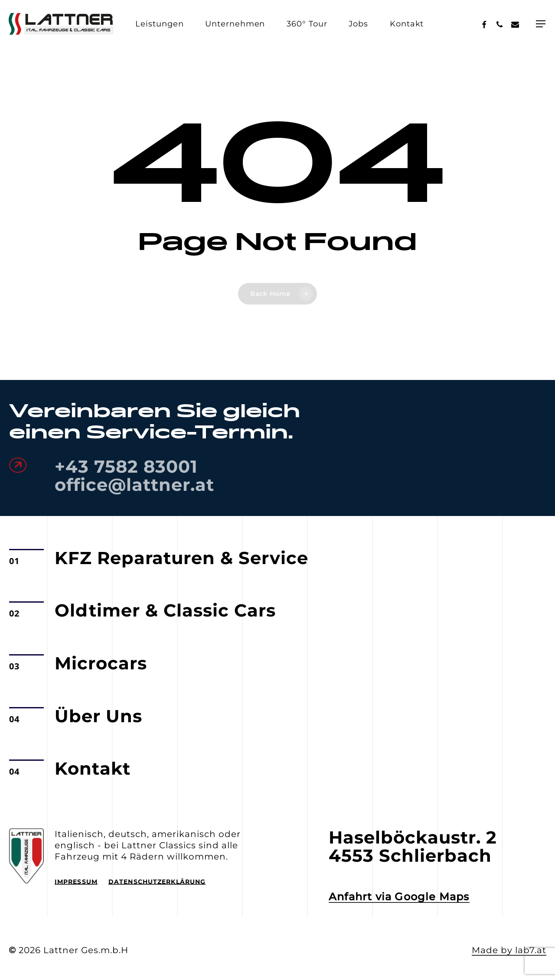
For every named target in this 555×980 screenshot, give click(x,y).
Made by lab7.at (509, 950)
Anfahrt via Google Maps (399, 897)
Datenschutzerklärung (157, 882)
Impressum (76, 882)
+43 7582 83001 (126, 466)
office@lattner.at (134, 485)
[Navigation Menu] (541, 24)
